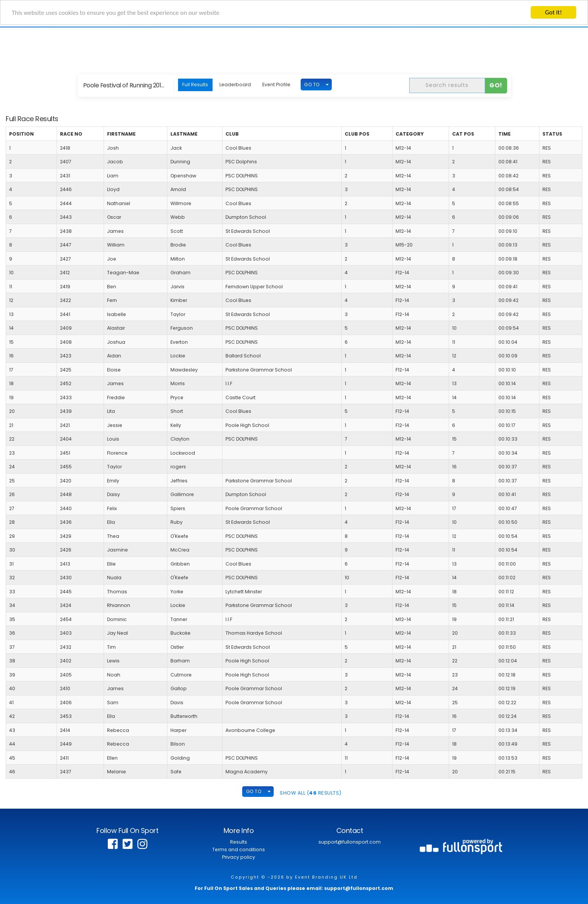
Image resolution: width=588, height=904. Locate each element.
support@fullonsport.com (350, 842)
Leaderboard (235, 85)
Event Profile (276, 85)
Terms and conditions (239, 849)
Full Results (195, 85)
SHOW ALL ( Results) (311, 793)
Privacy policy (239, 857)
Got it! (553, 12)
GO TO (312, 85)
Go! (496, 85)
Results (239, 842)
